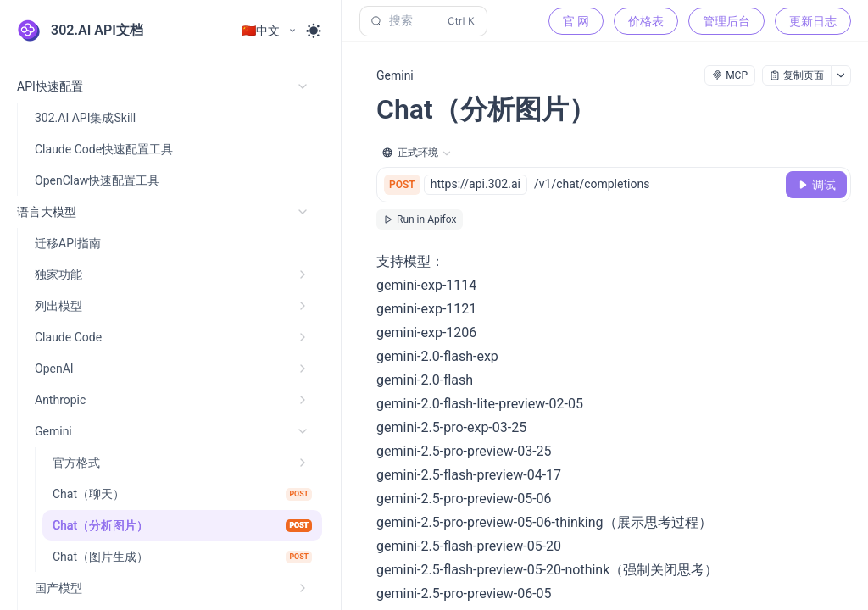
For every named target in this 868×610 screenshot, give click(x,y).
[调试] (816, 185)
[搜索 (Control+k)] (423, 21)
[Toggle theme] (314, 30)
